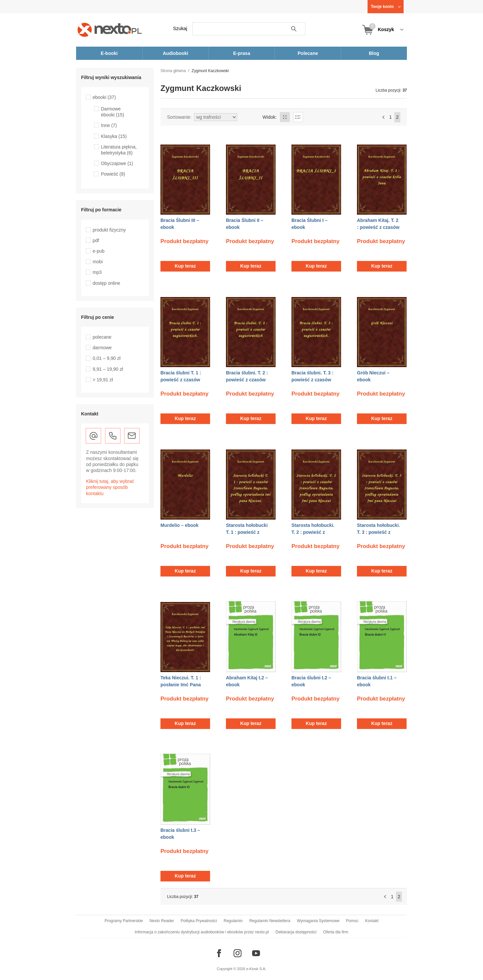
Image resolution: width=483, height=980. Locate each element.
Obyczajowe (117, 163)
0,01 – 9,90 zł (107, 358)
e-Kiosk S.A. (256, 969)
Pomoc (352, 921)
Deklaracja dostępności (296, 932)
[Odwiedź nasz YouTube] (256, 953)
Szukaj (180, 28)
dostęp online (106, 283)
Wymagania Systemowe (318, 921)
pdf (96, 240)
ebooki (104, 97)
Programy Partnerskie (124, 921)
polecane (102, 337)
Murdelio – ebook (179, 525)
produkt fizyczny (109, 230)
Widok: (270, 117)
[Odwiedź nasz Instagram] (238, 953)
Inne (109, 125)
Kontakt (372, 921)
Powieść (113, 174)
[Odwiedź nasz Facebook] (219, 953)
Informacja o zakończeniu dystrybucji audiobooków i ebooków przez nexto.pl (202, 932)
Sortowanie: (179, 117)
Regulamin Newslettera (270, 921)
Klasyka (114, 136)
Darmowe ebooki (112, 112)
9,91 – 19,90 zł (108, 369)
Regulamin (233, 921)
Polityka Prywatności (199, 921)
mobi (98, 262)
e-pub (99, 251)
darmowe (102, 348)
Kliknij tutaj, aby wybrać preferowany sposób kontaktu (110, 487)
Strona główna (173, 71)
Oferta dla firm (336, 932)
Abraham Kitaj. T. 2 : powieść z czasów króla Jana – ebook (378, 227)
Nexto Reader (162, 921)
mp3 (97, 272)
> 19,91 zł (103, 380)
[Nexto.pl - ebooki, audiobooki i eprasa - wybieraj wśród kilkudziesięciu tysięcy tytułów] (110, 30)
